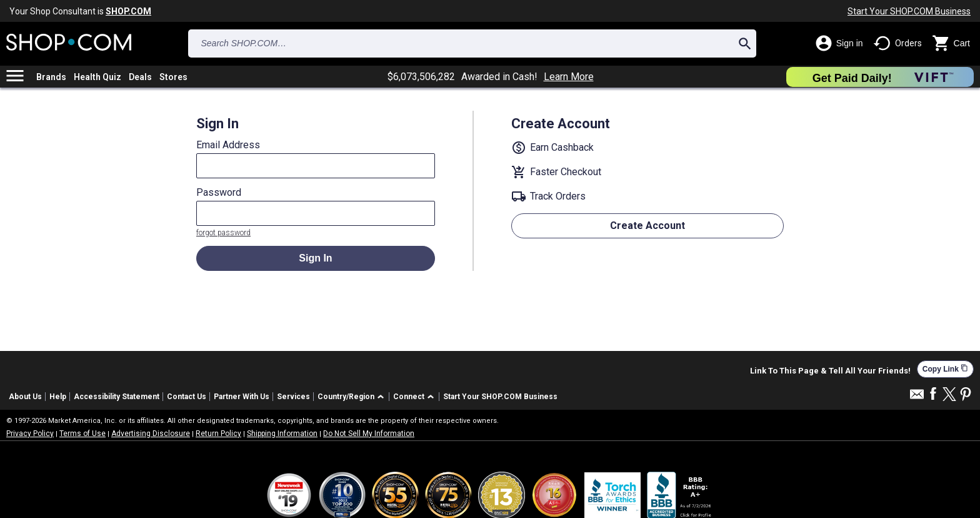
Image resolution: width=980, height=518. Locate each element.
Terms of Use (82, 434)
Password (219, 193)
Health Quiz (97, 77)
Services (293, 397)
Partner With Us (242, 397)
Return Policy (218, 434)
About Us (25, 397)
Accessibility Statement (117, 397)
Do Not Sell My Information (369, 434)
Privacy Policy (30, 434)
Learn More (569, 77)
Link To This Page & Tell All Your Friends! (830, 371)
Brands (51, 77)
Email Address (228, 145)
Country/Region (346, 397)
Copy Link (945, 369)
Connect (409, 397)
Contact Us (187, 397)
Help (58, 397)
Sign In (315, 258)
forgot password (223, 233)
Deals (140, 77)
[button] (353, 397)
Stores (173, 77)
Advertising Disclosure (151, 434)
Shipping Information (282, 434)
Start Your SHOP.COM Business (909, 11)
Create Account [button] (647, 226)
